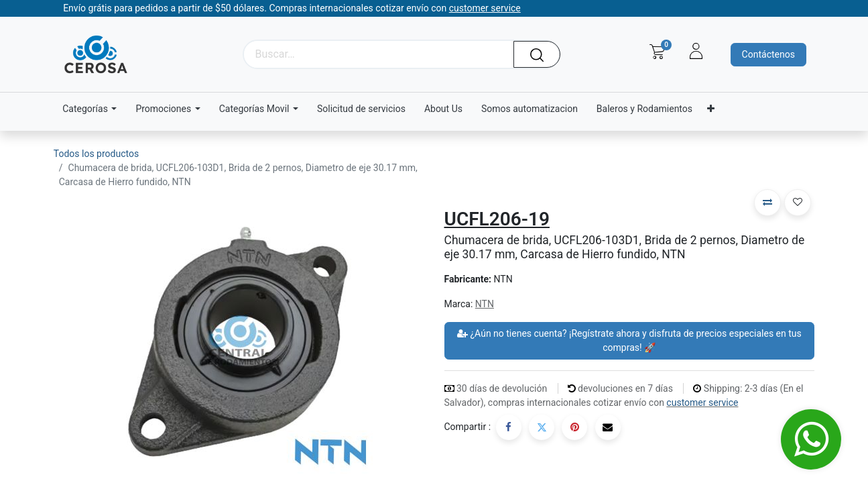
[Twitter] (542, 427)
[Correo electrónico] (608, 427)
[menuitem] (361, 109)
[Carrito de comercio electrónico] (657, 52)
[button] (767, 203)
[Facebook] (509, 427)
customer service (702, 402)
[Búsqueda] (542, 54)
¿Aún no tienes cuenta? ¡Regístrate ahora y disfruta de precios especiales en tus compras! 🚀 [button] (629, 340)
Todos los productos (96, 154)
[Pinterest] (574, 427)
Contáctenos (768, 54)
